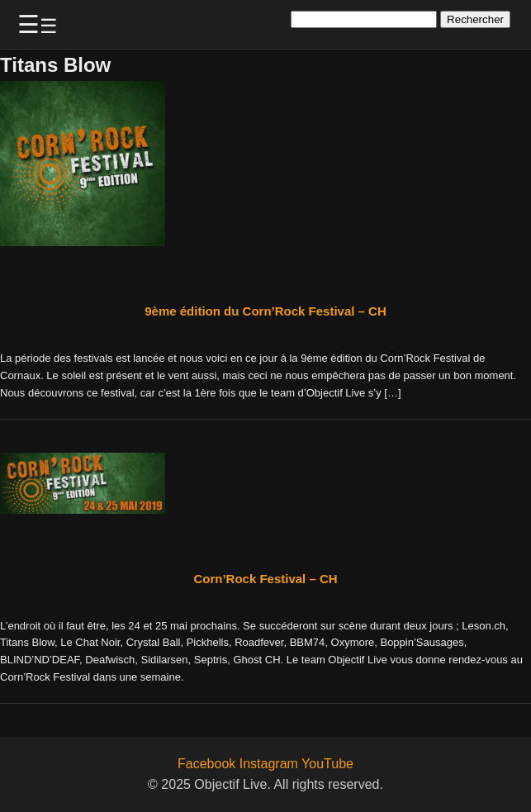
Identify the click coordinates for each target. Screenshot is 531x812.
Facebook (206, 764)
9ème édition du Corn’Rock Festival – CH (265, 311)
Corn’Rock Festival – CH (265, 579)
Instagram (269, 764)
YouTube (327, 764)
